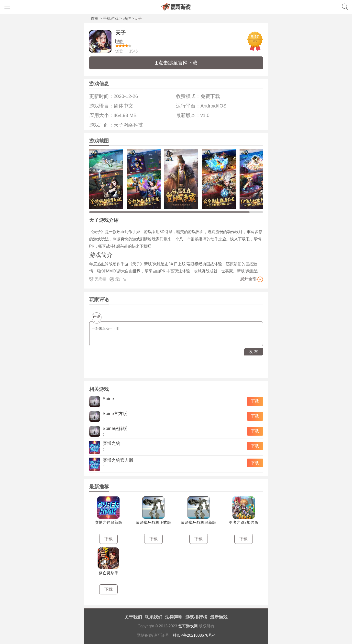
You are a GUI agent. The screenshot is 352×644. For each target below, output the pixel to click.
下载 (255, 401)
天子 (121, 33)
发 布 (253, 352)
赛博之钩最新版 (109, 522)
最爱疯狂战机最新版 (198, 522)
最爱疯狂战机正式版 (154, 522)
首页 (95, 18)
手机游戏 (111, 18)
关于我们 (133, 617)
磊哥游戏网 (188, 626)
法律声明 (174, 617)
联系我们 (154, 617)
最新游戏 (219, 617)
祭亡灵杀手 (109, 573)
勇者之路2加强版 (244, 522)
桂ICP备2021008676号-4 (194, 635)
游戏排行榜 (196, 617)
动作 (127, 18)
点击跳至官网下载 (176, 63)
